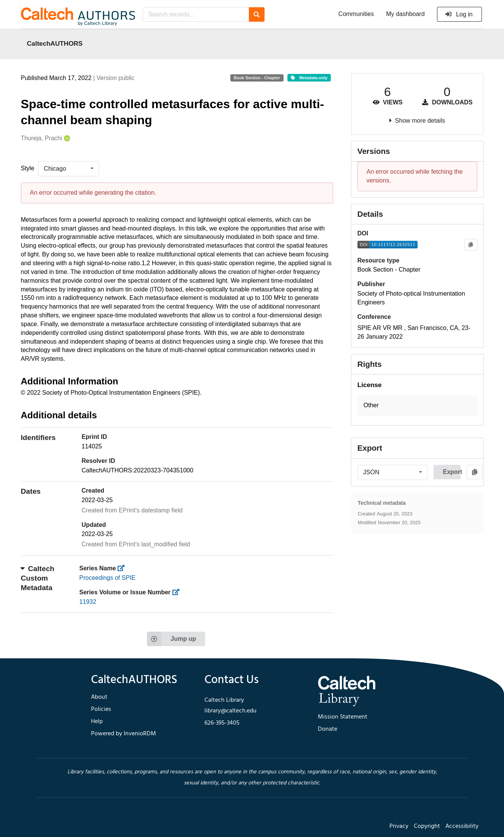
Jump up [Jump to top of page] (171, 639)
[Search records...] (196, 14)
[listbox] (69, 169)
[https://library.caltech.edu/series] (124, 568)
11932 (88, 602)
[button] (417, 406)
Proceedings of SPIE (107, 578)
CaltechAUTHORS (55, 43)
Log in (459, 14)
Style (28, 168)
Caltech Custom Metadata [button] (38, 578)
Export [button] (452, 472)
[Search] (257, 14)
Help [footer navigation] (97, 722)
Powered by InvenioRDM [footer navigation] (124, 734)
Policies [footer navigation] (101, 709)
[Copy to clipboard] (471, 245)
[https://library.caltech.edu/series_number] (178, 592)
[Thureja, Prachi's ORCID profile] (66, 138)
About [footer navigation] (99, 697)
